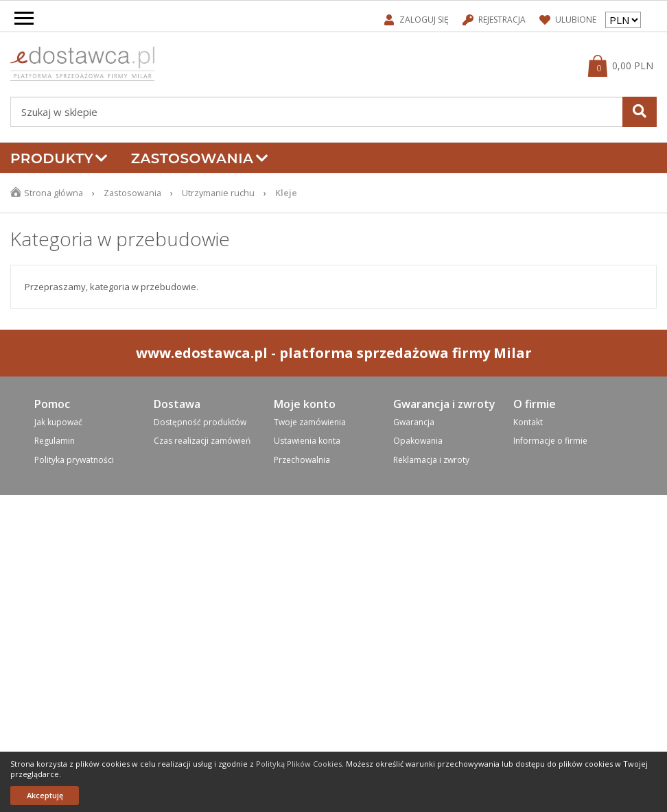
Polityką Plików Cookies (299, 764)
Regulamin (55, 441)
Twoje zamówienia (310, 422)
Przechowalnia (302, 460)
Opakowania (418, 441)
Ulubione (568, 20)
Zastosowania (200, 158)
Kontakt (528, 422)
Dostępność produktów (200, 422)
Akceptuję (45, 795)
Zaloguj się (417, 20)
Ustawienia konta (307, 441)
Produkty (59, 158)
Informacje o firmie (550, 441)
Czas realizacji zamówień (202, 441)
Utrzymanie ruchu (222, 193)
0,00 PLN (633, 66)
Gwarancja (414, 422)
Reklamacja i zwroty (431, 460)
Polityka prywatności (74, 460)
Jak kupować (58, 422)
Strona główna (54, 193)
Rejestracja (494, 20)
